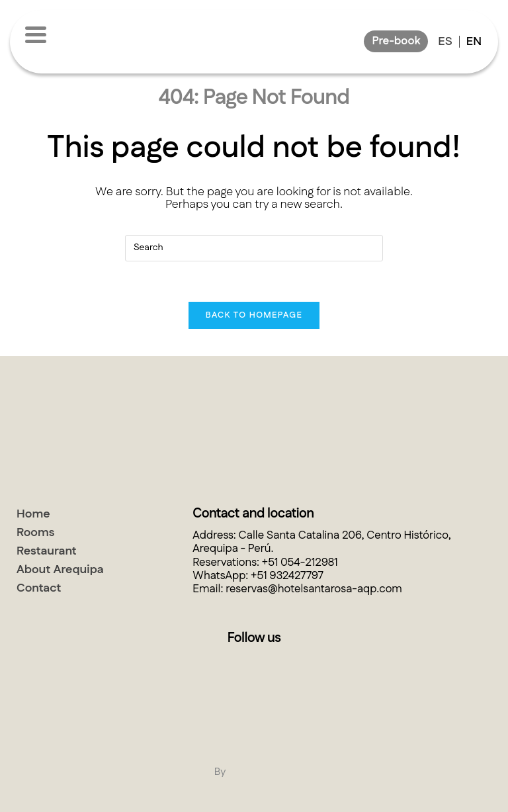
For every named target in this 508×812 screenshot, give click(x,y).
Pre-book (396, 41)
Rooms (36, 533)
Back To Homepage (254, 315)
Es (445, 42)
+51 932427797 (287, 576)
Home (33, 514)
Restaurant (47, 551)
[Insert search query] (254, 248)
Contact (39, 588)
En (474, 42)
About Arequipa (60, 570)
